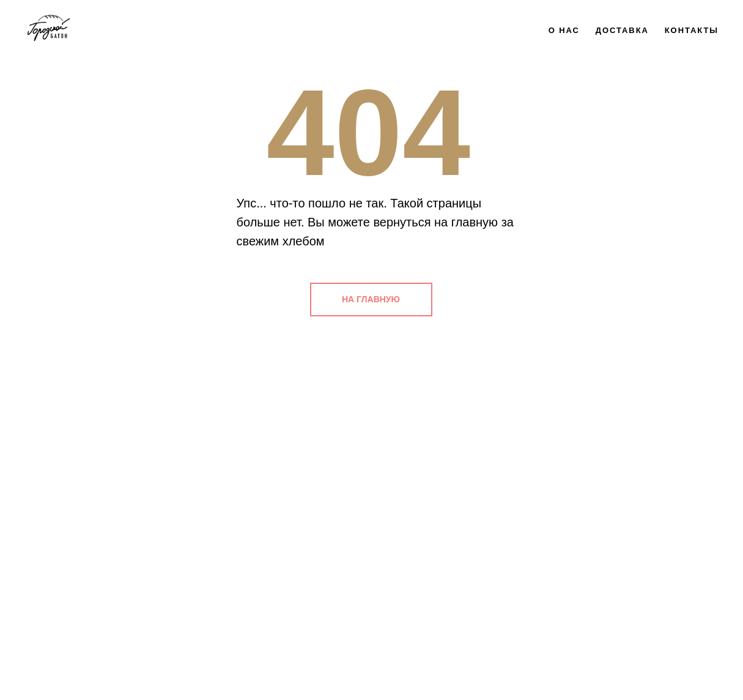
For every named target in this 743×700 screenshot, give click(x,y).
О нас (564, 30)
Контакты (692, 30)
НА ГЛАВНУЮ (371, 299)
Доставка (622, 30)
